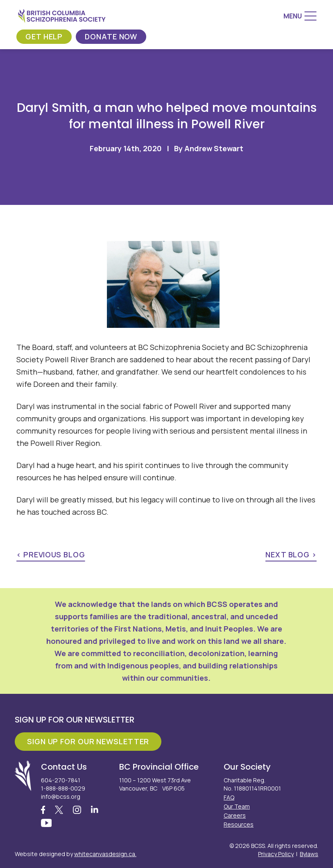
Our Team (237, 806)
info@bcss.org (61, 796)
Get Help (44, 36)
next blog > (291, 554)
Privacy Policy (276, 854)
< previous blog (51, 554)
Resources (239, 824)
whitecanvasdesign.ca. (105, 854)
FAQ (229, 797)
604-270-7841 (61, 780)
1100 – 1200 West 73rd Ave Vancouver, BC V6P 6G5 (155, 784)
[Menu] (300, 16)
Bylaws (309, 854)
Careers (235, 815)
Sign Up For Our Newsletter (88, 741)
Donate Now (111, 36)
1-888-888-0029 (63, 788)
